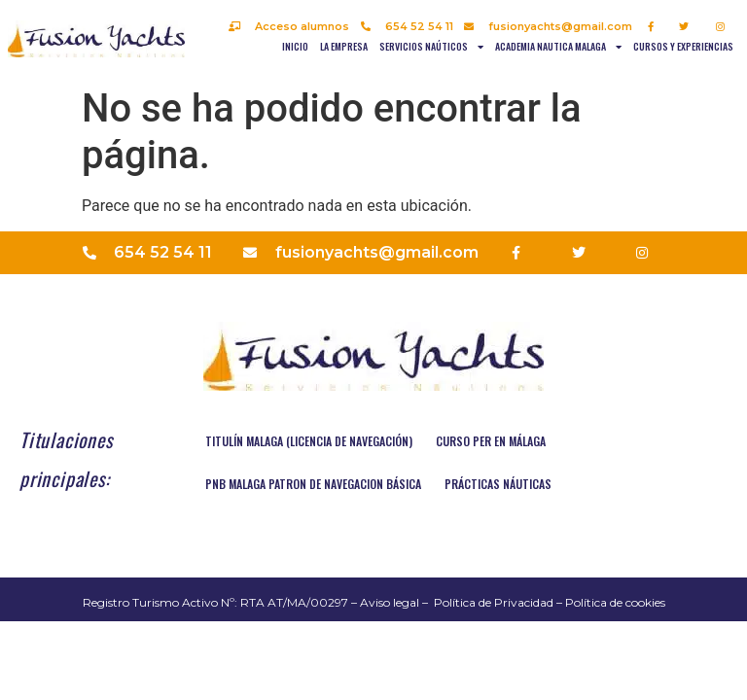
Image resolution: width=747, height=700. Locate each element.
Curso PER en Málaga (491, 441)
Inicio (295, 46)
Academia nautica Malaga (558, 47)
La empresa (344, 46)
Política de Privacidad (494, 602)
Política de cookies (615, 602)
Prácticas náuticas (498, 484)
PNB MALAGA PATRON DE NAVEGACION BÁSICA (313, 484)
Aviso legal (390, 602)
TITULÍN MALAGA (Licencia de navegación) (309, 441)
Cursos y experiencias (683, 46)
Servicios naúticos (431, 47)
